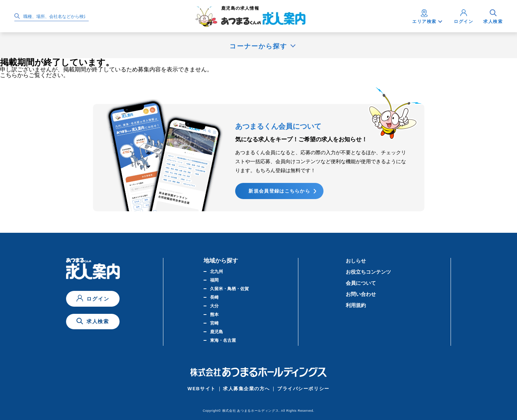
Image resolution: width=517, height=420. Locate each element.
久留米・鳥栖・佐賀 (229, 289)
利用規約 (356, 305)
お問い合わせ (361, 294)
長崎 (214, 297)
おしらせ (356, 261)
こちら (9, 75)
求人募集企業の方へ (246, 389)
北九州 (216, 272)
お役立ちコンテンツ (368, 272)
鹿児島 (216, 332)
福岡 (214, 280)
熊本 (214, 315)
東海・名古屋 (223, 340)
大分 (214, 306)
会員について (361, 283)
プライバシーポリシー (303, 389)
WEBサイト (202, 389)
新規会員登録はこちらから (279, 191)
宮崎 (214, 323)
